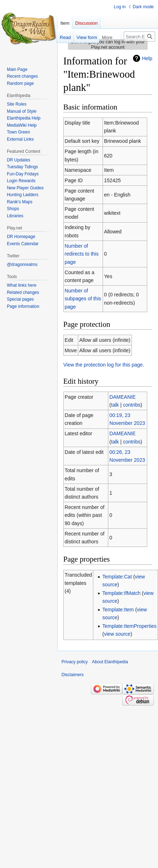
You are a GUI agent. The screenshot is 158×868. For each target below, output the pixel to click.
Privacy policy (75, 662)
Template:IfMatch (121, 593)
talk (115, 405)
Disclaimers (73, 675)
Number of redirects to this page (82, 254)
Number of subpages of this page (83, 299)
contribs (132, 405)
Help (147, 58)
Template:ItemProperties (129, 626)
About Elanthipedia (110, 662)
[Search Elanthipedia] (139, 37)
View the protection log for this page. (104, 365)
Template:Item (118, 610)
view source (117, 634)
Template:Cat (117, 577)
